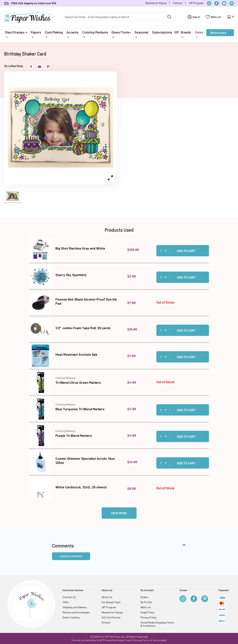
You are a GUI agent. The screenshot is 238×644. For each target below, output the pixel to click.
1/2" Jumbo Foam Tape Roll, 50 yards (83, 328)
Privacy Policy (148, 617)
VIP (176, 32)
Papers (36, 34)
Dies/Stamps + (16, 34)
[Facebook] (217, 3)
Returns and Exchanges (76, 612)
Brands (186, 34)
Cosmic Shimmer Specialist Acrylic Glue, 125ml (86, 461)
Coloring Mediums (95, 34)
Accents (72, 34)
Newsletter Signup (156, 3)
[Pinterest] (232, 3)
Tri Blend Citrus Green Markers (78, 382)
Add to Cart (186, 251)
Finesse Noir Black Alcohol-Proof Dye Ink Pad (86, 301)
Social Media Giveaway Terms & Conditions (157, 624)
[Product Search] (113, 17)
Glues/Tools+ (121, 34)
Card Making (54, 34)
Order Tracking (71, 617)
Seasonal (141, 34)
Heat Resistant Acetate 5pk (76, 354)
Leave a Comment (71, 556)
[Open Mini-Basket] (230, 17)
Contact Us (69, 597)
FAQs (66, 602)
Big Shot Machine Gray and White (80, 248)
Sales (199, 34)
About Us (107, 597)
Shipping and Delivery (75, 607)
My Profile (146, 602)
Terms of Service (152, 640)
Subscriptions (162, 32)
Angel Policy (147, 612)
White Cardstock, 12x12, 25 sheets (81, 487)
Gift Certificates (111, 617)
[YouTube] (224, 3)
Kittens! (106, 622)
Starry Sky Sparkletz (71, 275)
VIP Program (196, 3)
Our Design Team (111, 602)
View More (119, 513)
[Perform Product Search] (169, 17)
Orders (144, 597)
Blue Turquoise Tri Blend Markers (80, 409)
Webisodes (218, 33)
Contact (178, 3)
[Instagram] (209, 3)
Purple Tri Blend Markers (74, 435)
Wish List (146, 607)
